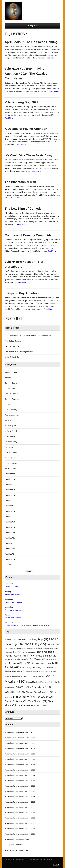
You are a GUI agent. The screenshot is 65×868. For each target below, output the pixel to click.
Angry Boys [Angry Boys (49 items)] (40, 639)
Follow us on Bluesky (13, 594)
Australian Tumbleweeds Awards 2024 (20, 829)
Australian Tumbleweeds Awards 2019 (20, 802)
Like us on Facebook (12, 587)
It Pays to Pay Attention (22, 293)
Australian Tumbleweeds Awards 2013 (20, 770)
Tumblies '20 (10, 533)
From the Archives (12, 415)
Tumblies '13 (10, 495)
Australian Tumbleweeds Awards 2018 (20, 797)
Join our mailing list (12, 626)
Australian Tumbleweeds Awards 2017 (20, 791)
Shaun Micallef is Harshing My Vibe (19, 352)
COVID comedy (11, 410)
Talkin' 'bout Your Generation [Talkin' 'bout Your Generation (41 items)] (31, 687)
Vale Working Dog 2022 (21, 102)
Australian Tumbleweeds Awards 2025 (20, 834)
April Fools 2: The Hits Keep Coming (31, 42)
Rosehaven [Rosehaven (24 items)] (17, 677)
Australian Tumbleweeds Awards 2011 (20, 759)
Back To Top (56, 865)
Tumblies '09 (10, 474)
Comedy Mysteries (12, 394)
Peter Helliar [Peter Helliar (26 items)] (51, 668)
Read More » (51, 58)
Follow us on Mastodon (13, 610)
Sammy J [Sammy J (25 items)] (27, 677)
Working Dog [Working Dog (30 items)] (40, 705)
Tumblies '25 (10, 559)
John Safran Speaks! (13, 341)
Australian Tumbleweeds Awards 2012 (20, 764)
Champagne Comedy (13, 845)
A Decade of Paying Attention (26, 129)
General (8, 420)
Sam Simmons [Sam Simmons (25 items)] (38, 677)
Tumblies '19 (10, 527)
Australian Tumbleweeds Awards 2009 (20, 748)
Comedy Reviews (12, 399)
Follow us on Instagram (13, 602)
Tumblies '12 (10, 490)
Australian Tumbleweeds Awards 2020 (20, 807)
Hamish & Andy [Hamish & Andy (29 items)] (29, 652)
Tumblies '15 (10, 506)
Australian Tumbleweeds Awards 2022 (20, 818)
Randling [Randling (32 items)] (47, 671)
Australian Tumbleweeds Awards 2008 (20, 743)
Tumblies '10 (10, 479)
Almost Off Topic (11, 372)
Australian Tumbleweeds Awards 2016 (20, 786)
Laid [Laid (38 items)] (27, 663)
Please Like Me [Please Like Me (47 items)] (15, 671)
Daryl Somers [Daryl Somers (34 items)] (16, 648)
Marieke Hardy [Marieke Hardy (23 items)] (26, 668)
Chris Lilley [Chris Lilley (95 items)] (35, 644)
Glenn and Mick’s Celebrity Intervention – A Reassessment (28, 336)
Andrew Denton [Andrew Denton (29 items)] (24, 640)
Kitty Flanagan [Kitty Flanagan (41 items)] (13, 663)
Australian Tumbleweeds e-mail (17, 839)
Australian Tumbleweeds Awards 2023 (20, 823)
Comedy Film (10, 388)
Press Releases (11, 463)
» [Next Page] (23, 319)
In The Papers (10, 426)
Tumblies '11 (10, 484)
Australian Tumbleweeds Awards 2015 (20, 780)
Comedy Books (11, 383)
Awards (8, 378)
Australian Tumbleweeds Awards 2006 (20, 732)
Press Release (11, 458)
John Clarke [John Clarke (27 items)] (10, 659)
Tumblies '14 (10, 500)
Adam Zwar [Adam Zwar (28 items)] (10, 640)
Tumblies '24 (10, 554)
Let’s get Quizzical (12, 346)
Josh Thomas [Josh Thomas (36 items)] (38, 659)
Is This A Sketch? (11, 431)
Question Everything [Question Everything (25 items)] (33, 672)
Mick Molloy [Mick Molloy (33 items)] (38, 668)
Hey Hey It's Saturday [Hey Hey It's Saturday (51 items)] (43, 656)
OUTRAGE (9, 447)
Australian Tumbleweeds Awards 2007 (20, 738)
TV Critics (9, 565)
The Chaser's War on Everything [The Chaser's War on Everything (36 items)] (37, 692)
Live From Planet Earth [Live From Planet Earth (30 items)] (41, 663)
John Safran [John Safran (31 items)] (23, 659)
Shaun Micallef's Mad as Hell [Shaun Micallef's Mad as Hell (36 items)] (40, 682)
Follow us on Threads (13, 618)
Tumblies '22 (10, 543)
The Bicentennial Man (20, 182)
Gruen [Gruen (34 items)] (17, 652)
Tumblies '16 (10, 511)
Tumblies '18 (10, 522)
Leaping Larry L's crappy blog (16, 850)
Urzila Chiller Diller (12, 357)
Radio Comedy (11, 468)
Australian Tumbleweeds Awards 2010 (20, 754)
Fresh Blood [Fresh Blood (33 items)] (43, 648)
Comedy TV (9, 404)
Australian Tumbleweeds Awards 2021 (20, 813)
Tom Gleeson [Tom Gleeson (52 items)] (38, 701)
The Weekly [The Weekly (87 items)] (24, 697)
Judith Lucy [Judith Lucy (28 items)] (52, 659)
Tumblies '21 (10, 538)
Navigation (32, 26)
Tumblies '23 (10, 549)
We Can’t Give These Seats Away (29, 155)
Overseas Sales (11, 452)
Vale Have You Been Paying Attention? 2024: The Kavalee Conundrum (26, 74)
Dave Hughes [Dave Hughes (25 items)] (30, 648)
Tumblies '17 (10, 517)
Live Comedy (10, 436)
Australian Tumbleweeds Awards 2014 (20, 775)
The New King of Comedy (23, 209)
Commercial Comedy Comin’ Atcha (30, 235)
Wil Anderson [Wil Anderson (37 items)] (25, 705)
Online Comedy (11, 442)
